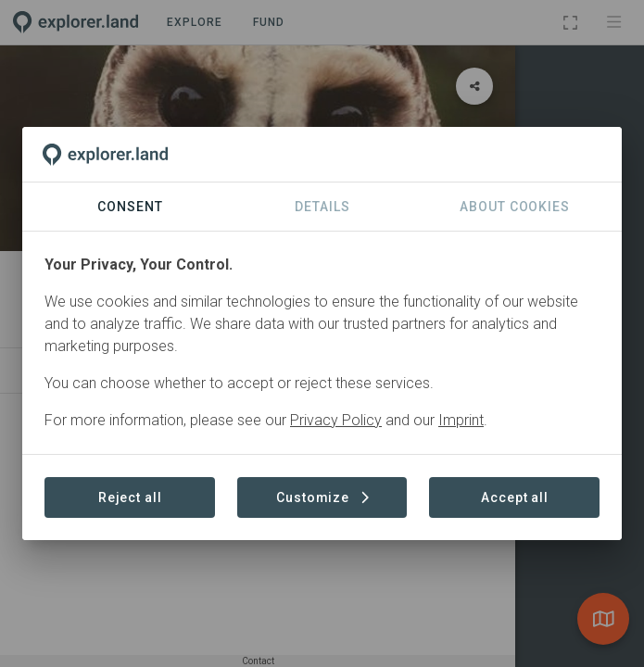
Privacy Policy (336, 420)
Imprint (461, 420)
